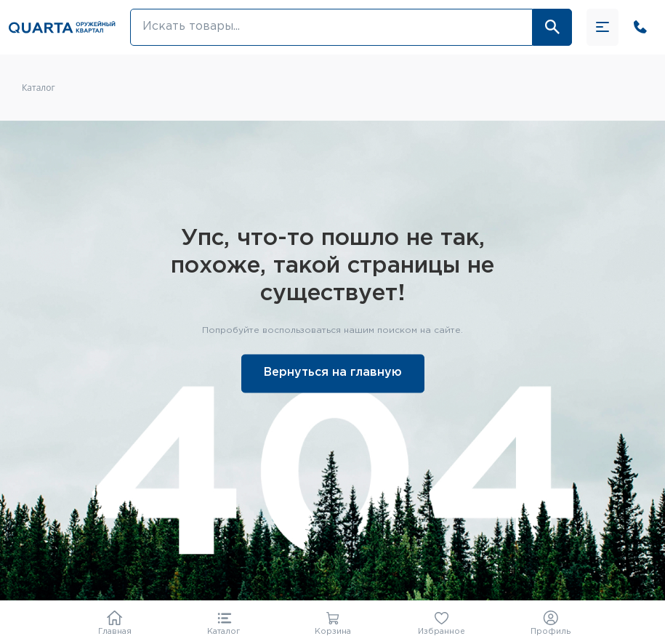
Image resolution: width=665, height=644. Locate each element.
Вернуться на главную (333, 373)
